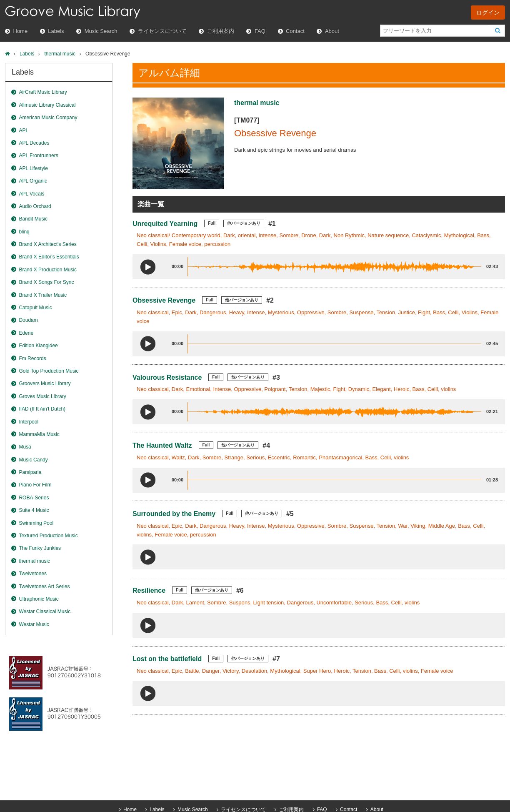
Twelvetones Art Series (44, 586)
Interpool (29, 422)
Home (21, 31)
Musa (25, 447)
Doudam (28, 320)
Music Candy (33, 460)
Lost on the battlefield (167, 659)
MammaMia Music (39, 434)
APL (24, 130)
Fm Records (32, 358)
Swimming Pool (36, 523)
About (332, 31)
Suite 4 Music (34, 510)
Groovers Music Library (45, 383)
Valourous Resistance (167, 377)
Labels (56, 31)
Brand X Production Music (48, 270)
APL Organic (33, 181)
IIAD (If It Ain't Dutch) (42, 409)
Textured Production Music (48, 536)
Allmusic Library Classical (47, 105)
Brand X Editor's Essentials (49, 257)
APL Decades (34, 143)
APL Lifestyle (33, 168)
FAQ (260, 31)
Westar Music (34, 624)
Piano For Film (35, 485)
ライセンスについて (162, 31)
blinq (24, 232)
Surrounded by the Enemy (174, 514)
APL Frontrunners (38, 155)
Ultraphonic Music (39, 599)
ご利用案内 (221, 31)
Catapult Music (35, 308)
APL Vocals (31, 194)
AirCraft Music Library (43, 92)
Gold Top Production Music (49, 371)
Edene (26, 333)
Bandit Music (33, 219)
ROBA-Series (34, 498)
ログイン (488, 13)
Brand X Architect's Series (47, 244)
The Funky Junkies (40, 548)
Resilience (149, 590)
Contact (295, 31)
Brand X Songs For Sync (46, 282)
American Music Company (48, 118)
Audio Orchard (35, 206)
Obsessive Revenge (164, 300)
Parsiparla (30, 472)
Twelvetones (33, 574)
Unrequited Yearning (165, 224)
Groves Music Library (42, 396)
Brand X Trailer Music (43, 295)
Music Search (101, 31)
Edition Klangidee (38, 346)
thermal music (60, 54)
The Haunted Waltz (162, 445)
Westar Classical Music (45, 612)
